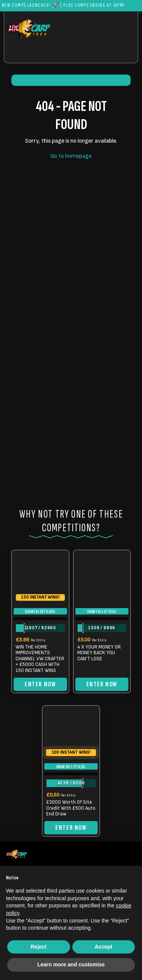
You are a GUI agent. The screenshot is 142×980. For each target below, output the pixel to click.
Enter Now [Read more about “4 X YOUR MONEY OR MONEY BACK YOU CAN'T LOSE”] (102, 684)
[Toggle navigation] (116, 53)
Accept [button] (104, 947)
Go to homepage (71, 156)
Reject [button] (39, 947)
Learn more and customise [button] (71, 964)
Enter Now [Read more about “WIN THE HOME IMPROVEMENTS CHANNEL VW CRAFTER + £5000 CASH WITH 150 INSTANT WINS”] (40, 684)
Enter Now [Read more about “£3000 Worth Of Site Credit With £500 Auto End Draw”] (71, 828)
